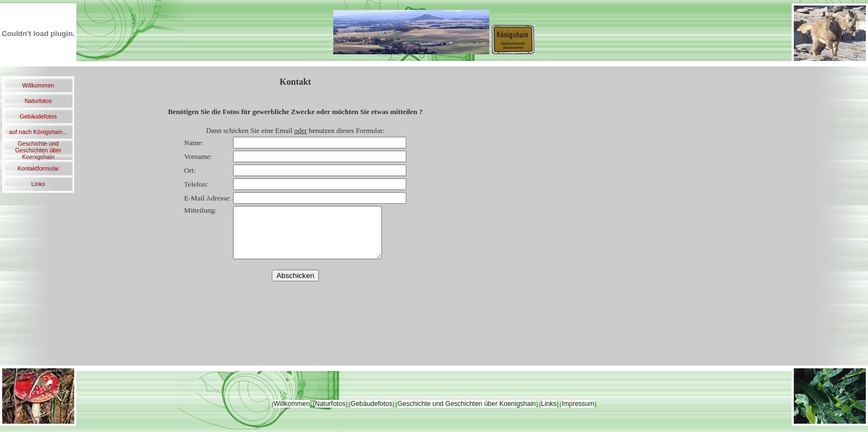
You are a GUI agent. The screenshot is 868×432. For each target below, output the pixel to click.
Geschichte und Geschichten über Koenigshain (38, 150)
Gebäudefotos (38, 116)
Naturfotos (38, 101)
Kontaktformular (38, 168)
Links (38, 184)
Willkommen (38, 85)
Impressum (578, 404)
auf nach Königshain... (38, 132)
